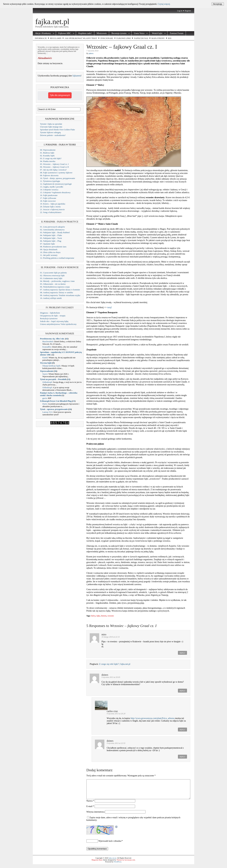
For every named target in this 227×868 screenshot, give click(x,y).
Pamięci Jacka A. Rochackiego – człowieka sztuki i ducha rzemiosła (59, 394)
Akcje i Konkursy (44, 33)
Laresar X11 (47, 412)
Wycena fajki (46, 363)
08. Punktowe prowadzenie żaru (53, 247)
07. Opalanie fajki (47, 244)
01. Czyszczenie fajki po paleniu (53, 273)
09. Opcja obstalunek (49, 249)
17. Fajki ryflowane (48, 198)
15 (74, 401)
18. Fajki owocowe (48, 201)
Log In (180, 11)
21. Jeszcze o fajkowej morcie (52, 209)
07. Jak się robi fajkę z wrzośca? (53, 170)
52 (68, 379)
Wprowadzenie (47, 371)
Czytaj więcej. (164, 4)
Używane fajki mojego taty (51, 127)
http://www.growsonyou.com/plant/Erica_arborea (153, 718)
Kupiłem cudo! (85, 33)
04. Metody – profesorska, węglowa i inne (57, 281)
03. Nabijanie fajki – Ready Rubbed (55, 232)
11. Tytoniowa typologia (50, 181)
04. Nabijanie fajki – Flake (51, 235)
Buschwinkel (48, 341)
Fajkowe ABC (65, 33)
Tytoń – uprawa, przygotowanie (54, 409)
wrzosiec (111, 616)
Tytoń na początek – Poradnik (53, 379)
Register (188, 11)
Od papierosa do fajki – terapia (53, 316)
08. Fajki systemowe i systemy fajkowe (56, 173)
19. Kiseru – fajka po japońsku (53, 204)
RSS (170, 38)
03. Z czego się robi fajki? (51, 158)
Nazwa (90, 805)
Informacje (41, 38)
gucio (45, 398)
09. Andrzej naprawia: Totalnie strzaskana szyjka (60, 295)
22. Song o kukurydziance (51, 212)
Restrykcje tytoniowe (49, 318)
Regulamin (56, 38)
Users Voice (140, 33)
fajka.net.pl (52, 22)
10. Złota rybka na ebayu (50, 252)
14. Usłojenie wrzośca (49, 190)
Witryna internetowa (95, 816)
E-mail (90, 810)
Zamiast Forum (177, 33)
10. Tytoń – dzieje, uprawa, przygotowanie (58, 178)
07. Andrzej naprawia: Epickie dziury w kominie (60, 290)
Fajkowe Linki (124, 38)
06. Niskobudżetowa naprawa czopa (55, 287)
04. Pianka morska (48, 161)
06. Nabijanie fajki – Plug (51, 241)
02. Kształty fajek (47, 156)
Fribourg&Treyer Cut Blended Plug (56, 401)
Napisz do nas (141, 38)
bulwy (93, 616)
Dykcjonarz (107, 38)
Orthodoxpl (47, 382)
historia (104, 616)
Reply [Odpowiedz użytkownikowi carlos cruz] (182, 730)
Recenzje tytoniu (119, 33)
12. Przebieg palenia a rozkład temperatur (57, 258)
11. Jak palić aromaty (49, 255)
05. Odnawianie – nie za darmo (53, 284)
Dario (45, 404)
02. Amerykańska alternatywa (52, 230)
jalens (91, 53)
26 (70, 409)
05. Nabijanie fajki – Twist (51, 238)
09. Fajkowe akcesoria (49, 175)
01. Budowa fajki (47, 153)
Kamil (45, 358)
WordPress (118, 865)
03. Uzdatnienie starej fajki (51, 278)
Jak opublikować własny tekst (81, 38)
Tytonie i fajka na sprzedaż (51, 124)
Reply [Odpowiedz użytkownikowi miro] (182, 653)
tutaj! (110, 307)
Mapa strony (158, 38)
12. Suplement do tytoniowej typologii (56, 184)
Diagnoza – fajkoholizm (50, 313)
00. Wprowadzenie (48, 150)
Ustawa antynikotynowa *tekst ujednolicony (58, 324)
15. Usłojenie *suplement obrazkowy (55, 192)
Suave (45, 374)
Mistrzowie (102, 33)
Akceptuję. (218, 4)
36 (55, 371)
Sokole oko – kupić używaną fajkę (54, 321)
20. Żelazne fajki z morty (50, 207)
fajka (98, 616)
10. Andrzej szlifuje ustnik (51, 298)
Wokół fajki (158, 33)
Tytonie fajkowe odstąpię (50, 132)
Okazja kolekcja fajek (51, 366)
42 (67, 339)
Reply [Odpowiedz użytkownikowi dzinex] (182, 691)
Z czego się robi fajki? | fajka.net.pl (115, 664)
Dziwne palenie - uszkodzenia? (53, 135)
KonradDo (47, 347)
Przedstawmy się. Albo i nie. (52, 339)
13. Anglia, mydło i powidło (52, 187)
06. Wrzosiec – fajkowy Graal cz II (54, 167)
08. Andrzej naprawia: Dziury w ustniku (57, 292)
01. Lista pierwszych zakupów (52, 227)
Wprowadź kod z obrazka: (110, 845)
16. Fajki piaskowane (49, 195)
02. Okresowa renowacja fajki (52, 275)
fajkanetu (77, 76)
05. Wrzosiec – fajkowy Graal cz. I (54, 164)
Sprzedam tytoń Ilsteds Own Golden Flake (57, 130)
